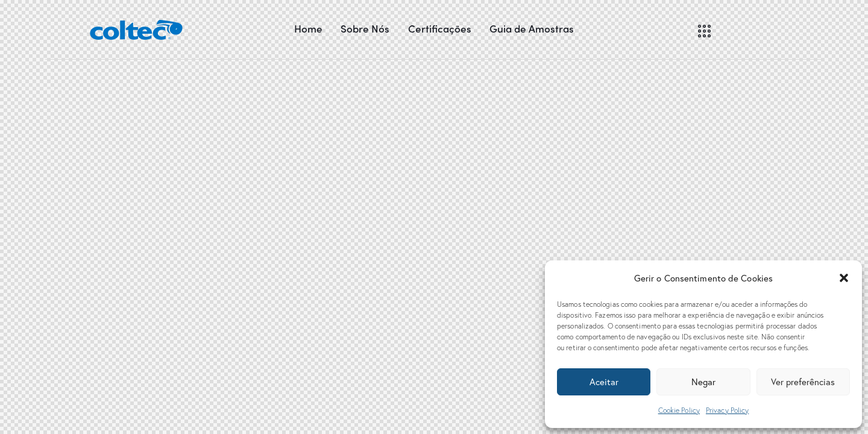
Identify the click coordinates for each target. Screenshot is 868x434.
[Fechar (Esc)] (49, 72)
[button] (844, 278)
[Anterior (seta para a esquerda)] (49, 90)
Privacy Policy (727, 410)
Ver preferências (803, 382)
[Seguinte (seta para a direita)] (59, 90)
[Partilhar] (59, 72)
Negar (703, 382)
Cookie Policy (679, 410)
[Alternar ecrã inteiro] (69, 72)
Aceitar (604, 382)
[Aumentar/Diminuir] (80, 72)
